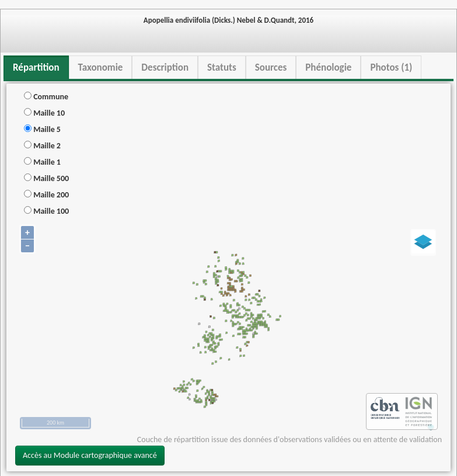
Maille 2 (42, 146)
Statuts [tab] (222, 67)
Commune (46, 97)
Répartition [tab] (36, 67)
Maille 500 (46, 178)
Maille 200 (46, 195)
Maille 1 (42, 162)
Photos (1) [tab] (391, 67)
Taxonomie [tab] (101, 67)
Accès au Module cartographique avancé (90, 455)
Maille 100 (46, 211)
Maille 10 (44, 113)
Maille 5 (42, 129)
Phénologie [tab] (328, 67)
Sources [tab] (271, 67)
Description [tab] (165, 67)
